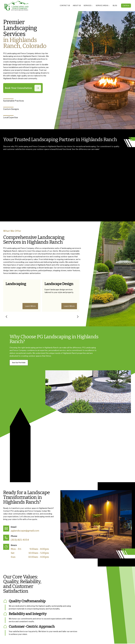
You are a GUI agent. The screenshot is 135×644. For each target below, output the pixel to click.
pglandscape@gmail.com (25, 531)
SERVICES (88, 6)
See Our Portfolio (19, 363)
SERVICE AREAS (103, 6)
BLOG (115, 6)
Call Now (126, 6)
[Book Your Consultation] (38, 88)
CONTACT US (65, 6)
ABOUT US (77, 6)
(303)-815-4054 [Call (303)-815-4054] (20, 540)
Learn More (30, 306)
